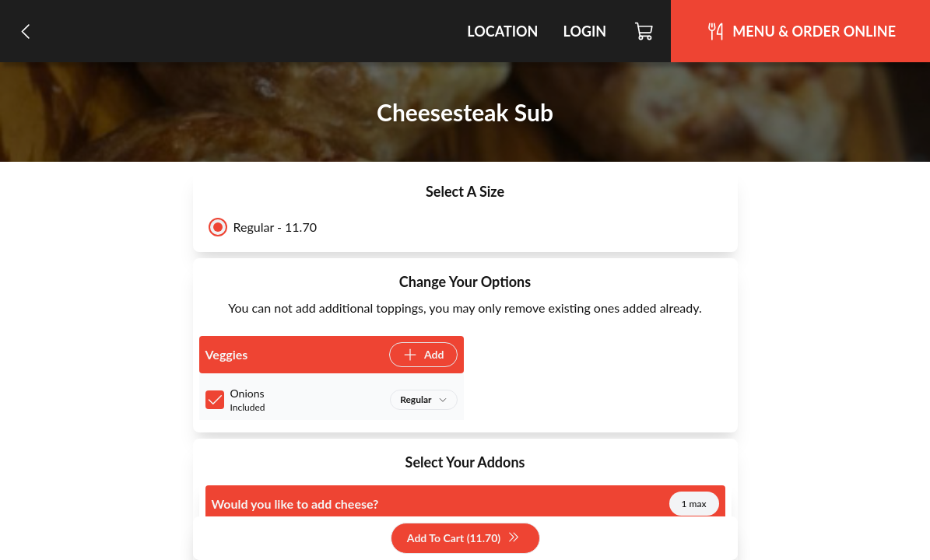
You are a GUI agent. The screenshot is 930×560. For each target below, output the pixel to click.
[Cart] (645, 31)
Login (584, 31)
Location (502, 31)
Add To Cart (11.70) (463, 539)
